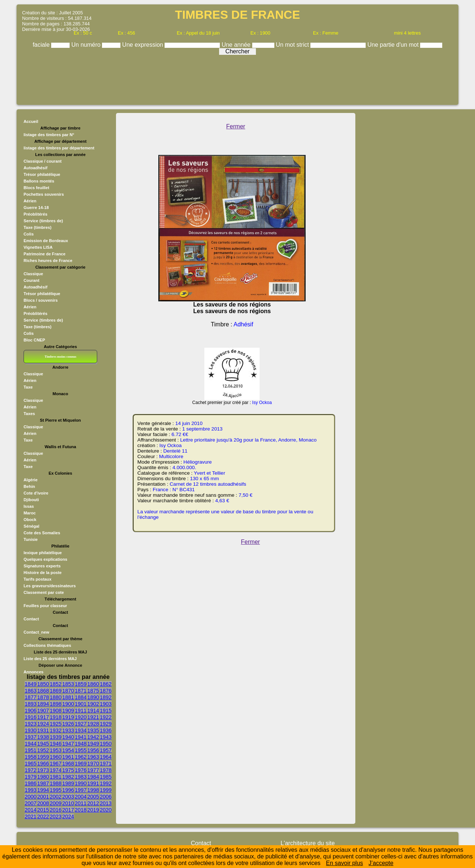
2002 (56, 797)
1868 (43, 691)
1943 (106, 737)
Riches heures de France (48, 261)
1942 (93, 737)
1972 (31, 770)
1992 (106, 783)
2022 (43, 816)
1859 (81, 684)
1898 (56, 704)
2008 (43, 803)
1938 (43, 737)
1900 (68, 704)
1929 (106, 724)
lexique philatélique (43, 553)
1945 (43, 744)
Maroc (30, 513)
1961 (68, 757)
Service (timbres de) (43, 221)
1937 (31, 737)
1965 (31, 764)
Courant (31, 280)
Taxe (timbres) (38, 227)
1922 (106, 717)
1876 (106, 691)
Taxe (28, 387)
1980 (43, 777)
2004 (81, 797)
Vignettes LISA (38, 247)
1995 (56, 790)
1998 (93, 790)
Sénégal (31, 526)
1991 (93, 783)
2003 (68, 797)
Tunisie (31, 539)
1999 (106, 790)
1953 (56, 750)
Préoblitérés (36, 214)
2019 (93, 810)
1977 (93, 770)
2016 (56, 810)
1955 (81, 750)
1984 (93, 777)
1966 (43, 764)
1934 (81, 730)
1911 (81, 711)
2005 (93, 797)
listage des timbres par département (59, 148)
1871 (81, 691)
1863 (31, 691)
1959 (43, 757)
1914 (93, 711)
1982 (68, 777)
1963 (93, 757)
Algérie (31, 480)
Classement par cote (44, 592)
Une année (237, 45)
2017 (68, 810)
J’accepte (381, 863)
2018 (81, 810)
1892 (106, 697)
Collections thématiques (47, 645)
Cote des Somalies (42, 533)
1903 (106, 704)
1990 (81, 783)
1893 (31, 704)
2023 (56, 816)
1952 (43, 750)
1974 (56, 770)
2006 (106, 797)
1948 (81, 744)
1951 (31, 750)
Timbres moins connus (60, 357)
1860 (93, 684)
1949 (93, 744)
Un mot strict (293, 45)
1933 (68, 730)
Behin (29, 486)
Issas (29, 506)
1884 (81, 697)
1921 (93, 717)
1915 (106, 711)
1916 (31, 717)
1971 (106, 764)
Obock (30, 520)
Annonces (34, 672)
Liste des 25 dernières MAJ (50, 659)
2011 (81, 803)
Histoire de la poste (43, 573)
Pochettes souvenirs (44, 194)
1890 (93, 697)
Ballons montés (39, 181)
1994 (43, 790)
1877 (31, 697)
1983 (81, 777)
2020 (106, 810)
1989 (68, 783)
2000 (31, 797)
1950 (106, 744)
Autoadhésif (36, 168)
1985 (106, 777)
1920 (81, 717)
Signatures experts (42, 566)
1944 (31, 744)
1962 (81, 757)
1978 (106, 770)
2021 (31, 816)
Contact (31, 619)
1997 (81, 790)
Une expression (144, 45)
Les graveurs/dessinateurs (50, 586)
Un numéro (87, 45)
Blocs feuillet (36, 188)
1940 (68, 737)
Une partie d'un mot (394, 45)
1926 (68, 724)
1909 (68, 711)
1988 (56, 783)
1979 (31, 777)
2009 (56, 803)
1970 (93, 764)
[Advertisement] (237, 78)
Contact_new (36, 632)
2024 (68, 816)
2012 (93, 803)
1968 (68, 764)
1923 (31, 724)
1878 (43, 697)
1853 (68, 684)
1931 (43, 730)
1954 (68, 750)
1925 (56, 724)
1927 (81, 724)
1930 (31, 730)
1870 (68, 691)
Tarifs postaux (38, 579)
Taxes (29, 414)
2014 (31, 810)
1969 (81, 764)
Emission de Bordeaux (46, 241)
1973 (43, 770)
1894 (43, 704)
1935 (93, 730)
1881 (68, 697)
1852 (56, 684)
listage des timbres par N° (49, 135)
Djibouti (31, 500)
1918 (56, 717)
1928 (93, 724)
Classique (33, 274)
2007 (31, 803)
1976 (81, 770)
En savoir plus (344, 863)
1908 (56, 711)
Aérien (30, 201)
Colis (29, 234)
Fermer (236, 126)
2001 (43, 797)
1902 (93, 704)
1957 (106, 750)
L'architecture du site (308, 843)
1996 (68, 790)
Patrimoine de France (45, 254)
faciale (42, 45)
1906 (31, 711)
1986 (31, 783)
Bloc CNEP (34, 340)
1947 (68, 744)
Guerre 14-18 (36, 208)
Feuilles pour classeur (45, 606)
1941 (81, 737)
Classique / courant (43, 161)
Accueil (31, 121)
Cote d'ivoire (36, 493)
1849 (31, 684)
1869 (56, 691)
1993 (31, 790)
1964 (106, 757)
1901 (81, 704)
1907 (43, 711)
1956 (93, 750)
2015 (43, 810)
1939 (56, 737)
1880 (56, 697)
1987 (43, 783)
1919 (68, 717)
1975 (68, 770)
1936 (106, 730)
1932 (56, 730)
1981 (56, 777)
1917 (43, 717)
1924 (43, 724)
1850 (43, 684)
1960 (56, 757)
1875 (93, 691)
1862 (106, 684)
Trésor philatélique (42, 174)
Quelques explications (45, 559)
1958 (31, 757)
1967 (56, 764)
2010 (68, 803)
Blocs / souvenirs (41, 300)
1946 (56, 744)
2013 (106, 803)
